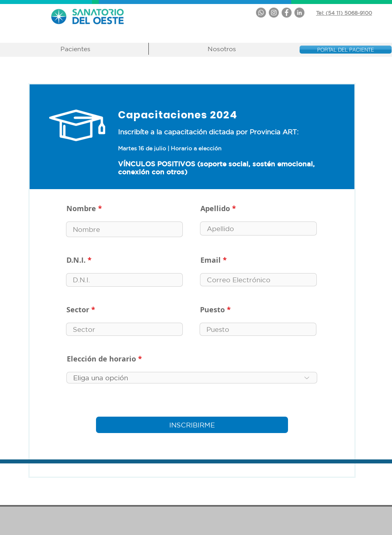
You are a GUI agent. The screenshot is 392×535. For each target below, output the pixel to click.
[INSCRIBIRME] (192, 425)
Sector (78, 310)
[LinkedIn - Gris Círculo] (299, 13)
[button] (75, 49)
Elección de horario (101, 359)
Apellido (215, 209)
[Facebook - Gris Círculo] (287, 13)
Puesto (212, 310)
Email (211, 260)
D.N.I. (76, 260)
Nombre (81, 209)
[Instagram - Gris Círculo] (274, 13)
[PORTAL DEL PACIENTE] (346, 50)
